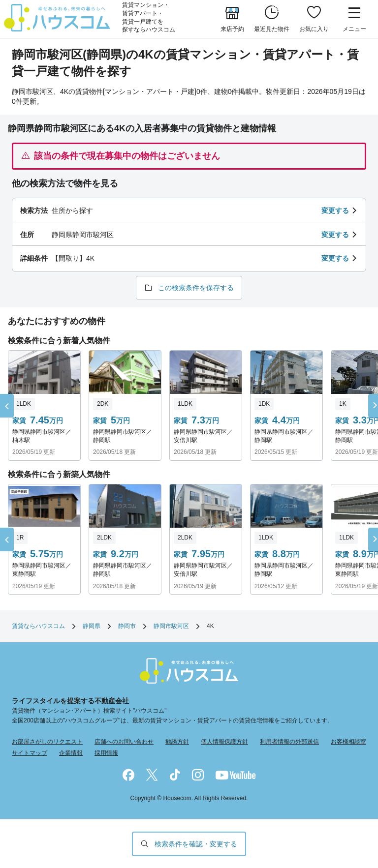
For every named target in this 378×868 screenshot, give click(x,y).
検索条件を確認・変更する (196, 844)
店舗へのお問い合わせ (124, 742)
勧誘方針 (177, 742)
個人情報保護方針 (224, 742)
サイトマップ (30, 753)
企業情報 (71, 753)
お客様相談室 (348, 742)
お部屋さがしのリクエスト (47, 742)
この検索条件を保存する (196, 288)
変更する (335, 210)
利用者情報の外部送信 (289, 742)
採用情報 (106, 753)
